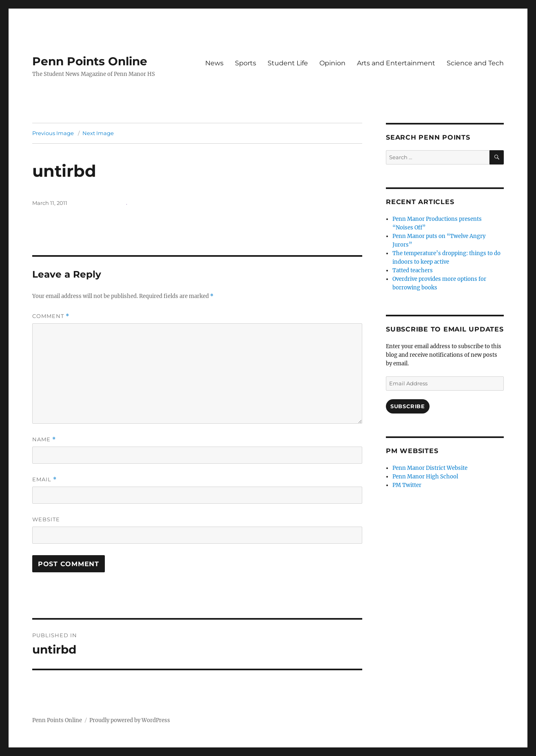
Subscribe (408, 406)
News (214, 63)
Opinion (332, 63)
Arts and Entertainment (396, 63)
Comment (51, 316)
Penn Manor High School (425, 477)
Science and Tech (475, 63)
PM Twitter (407, 485)
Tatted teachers (413, 270)
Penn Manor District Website (430, 468)
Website (46, 519)
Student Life (288, 63)
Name (44, 439)
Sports (246, 63)
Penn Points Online (90, 61)
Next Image (98, 133)
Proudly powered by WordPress (130, 720)
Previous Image (53, 133)
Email (44, 479)
